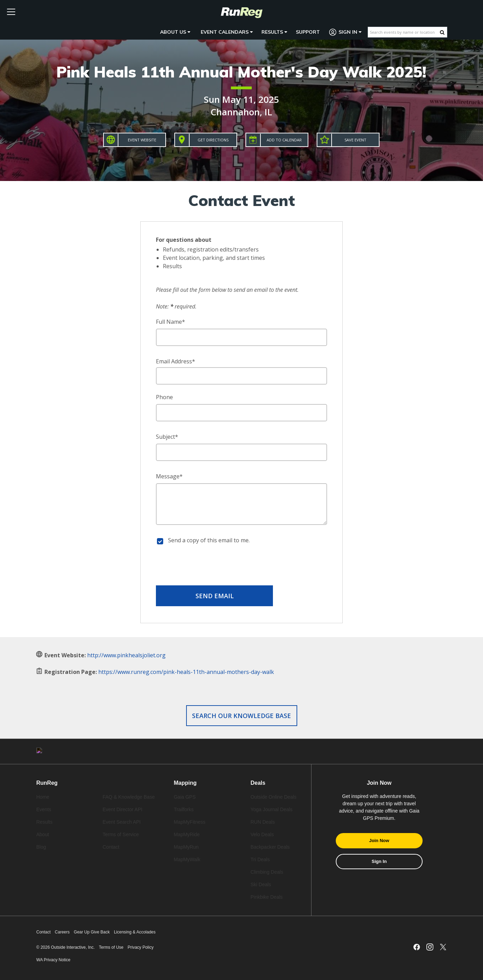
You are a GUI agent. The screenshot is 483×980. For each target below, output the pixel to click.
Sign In (345, 32)
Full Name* (170, 322)
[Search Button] (442, 32)
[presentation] (242, 566)
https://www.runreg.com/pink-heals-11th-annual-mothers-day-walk (186, 672)
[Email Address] (241, 376)
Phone (164, 397)
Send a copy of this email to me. (209, 540)
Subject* (167, 437)
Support (308, 32)
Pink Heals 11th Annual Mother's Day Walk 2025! (241, 72)
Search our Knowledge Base (241, 716)
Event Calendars (227, 32)
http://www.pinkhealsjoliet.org (126, 655)
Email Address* (176, 361)
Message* (169, 476)
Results (274, 32)
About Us (175, 32)
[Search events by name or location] (404, 32)
